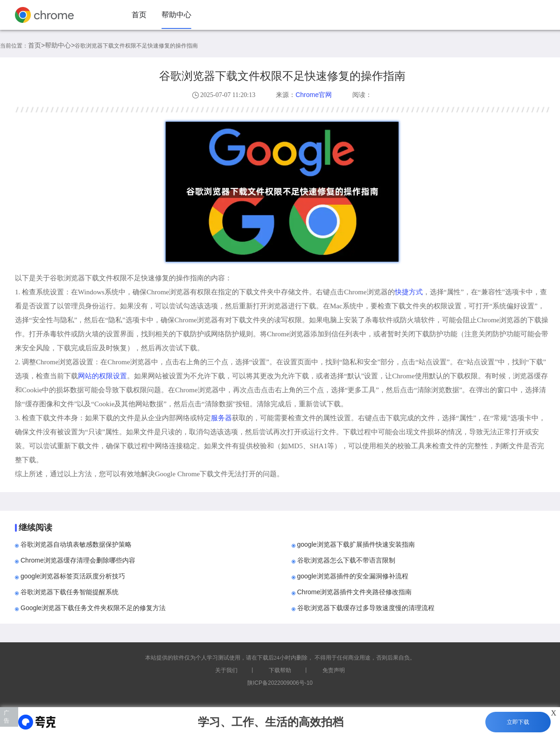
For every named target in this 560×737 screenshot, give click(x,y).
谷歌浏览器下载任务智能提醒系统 (70, 592)
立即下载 (518, 722)
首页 (139, 15)
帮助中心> (60, 45)
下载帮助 (280, 670)
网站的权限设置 (102, 376)
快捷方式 (409, 292)
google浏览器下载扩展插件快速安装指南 (356, 544)
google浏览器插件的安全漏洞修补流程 (353, 576)
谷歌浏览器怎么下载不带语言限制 (346, 560)
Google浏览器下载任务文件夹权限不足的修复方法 (93, 608)
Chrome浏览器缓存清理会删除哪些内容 (78, 560)
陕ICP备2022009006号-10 (280, 683)
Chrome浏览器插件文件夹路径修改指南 (355, 592)
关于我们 (226, 670)
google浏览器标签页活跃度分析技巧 (73, 576)
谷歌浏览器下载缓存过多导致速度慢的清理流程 (366, 608)
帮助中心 (176, 15)
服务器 (221, 418)
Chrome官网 (314, 95)
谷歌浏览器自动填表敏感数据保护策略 (76, 544)
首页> (36, 45)
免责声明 (334, 670)
